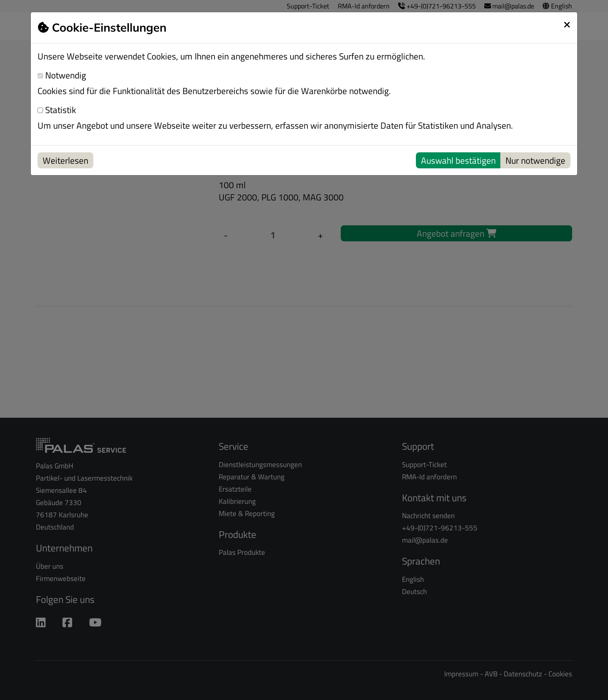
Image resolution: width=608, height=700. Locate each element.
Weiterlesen (65, 160)
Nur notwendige (535, 160)
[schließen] (567, 24)
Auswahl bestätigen (458, 160)
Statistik (57, 110)
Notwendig (62, 75)
